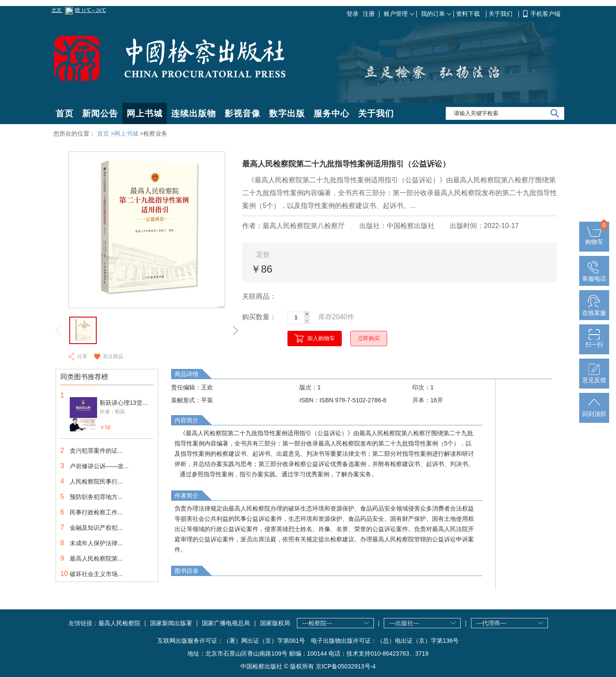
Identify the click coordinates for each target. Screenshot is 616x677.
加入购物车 (321, 338)
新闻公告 (100, 113)
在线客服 (594, 309)
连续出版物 (194, 113)
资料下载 (469, 14)
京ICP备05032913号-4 (346, 666)
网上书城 (145, 113)
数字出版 (287, 113)
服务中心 (332, 113)
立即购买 (369, 338)
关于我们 (501, 14)
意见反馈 (594, 377)
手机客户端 (545, 14)
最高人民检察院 (119, 623)
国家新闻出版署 (171, 623)
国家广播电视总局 (226, 623)
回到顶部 (594, 410)
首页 (65, 113)
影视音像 (243, 113)
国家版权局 (275, 623)
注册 (369, 14)
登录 (352, 14)
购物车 (594, 238)
